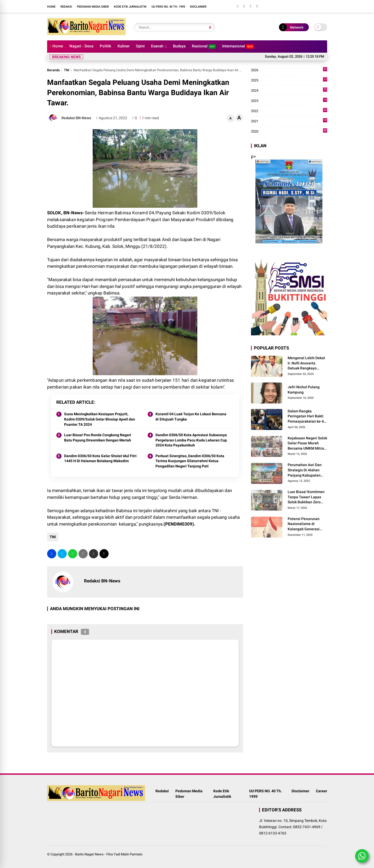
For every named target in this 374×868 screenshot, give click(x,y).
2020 (289, 132)
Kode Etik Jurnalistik (130, 7)
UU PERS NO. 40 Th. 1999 (168, 7)
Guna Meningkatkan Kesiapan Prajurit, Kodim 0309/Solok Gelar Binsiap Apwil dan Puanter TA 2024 (100, 419)
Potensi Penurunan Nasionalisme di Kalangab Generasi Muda (304, 524)
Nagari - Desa (81, 46)
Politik (105, 46)
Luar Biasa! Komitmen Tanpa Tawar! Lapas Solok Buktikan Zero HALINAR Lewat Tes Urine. (306, 497)
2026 (289, 70)
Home (51, 7)
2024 (289, 91)
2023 (289, 101)
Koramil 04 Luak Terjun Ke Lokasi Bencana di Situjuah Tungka (191, 417)
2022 (289, 111)
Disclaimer (198, 7)
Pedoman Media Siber (93, 7)
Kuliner (124, 46)
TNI (67, 70)
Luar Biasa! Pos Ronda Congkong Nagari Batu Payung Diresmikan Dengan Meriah (98, 438)
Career (322, 791)
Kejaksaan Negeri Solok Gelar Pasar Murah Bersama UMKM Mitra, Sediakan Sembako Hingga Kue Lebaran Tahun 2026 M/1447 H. (307, 444)
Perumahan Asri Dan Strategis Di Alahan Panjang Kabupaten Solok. (305, 470)
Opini (140, 46)
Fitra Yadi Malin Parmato (124, 854)
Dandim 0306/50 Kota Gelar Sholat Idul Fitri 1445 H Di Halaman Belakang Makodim (100, 458)
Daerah (157, 46)
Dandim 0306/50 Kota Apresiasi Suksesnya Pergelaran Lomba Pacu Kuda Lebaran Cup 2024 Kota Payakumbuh (191, 440)
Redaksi (66, 7)
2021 (289, 121)
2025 (289, 80)
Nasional (204, 46)
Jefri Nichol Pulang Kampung (304, 390)
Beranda (53, 70)
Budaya (179, 46)
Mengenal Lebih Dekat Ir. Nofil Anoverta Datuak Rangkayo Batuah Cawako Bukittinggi (306, 363)
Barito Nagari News (89, 854)
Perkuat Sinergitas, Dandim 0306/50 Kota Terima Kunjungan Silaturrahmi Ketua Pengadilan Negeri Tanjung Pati (190, 461)
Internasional (238, 46)
